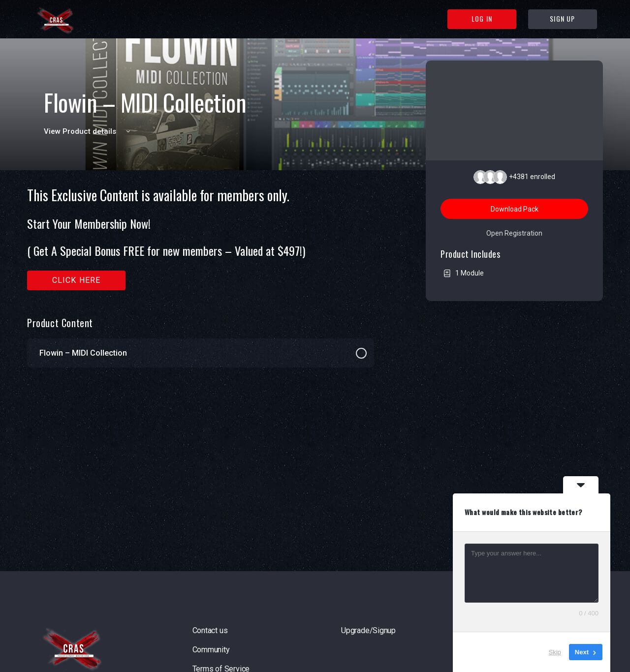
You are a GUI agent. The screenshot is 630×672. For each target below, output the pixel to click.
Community (211, 650)
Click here (77, 280)
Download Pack (515, 209)
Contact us (210, 630)
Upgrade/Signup (368, 630)
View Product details (89, 131)
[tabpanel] (201, 239)
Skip (555, 652)
